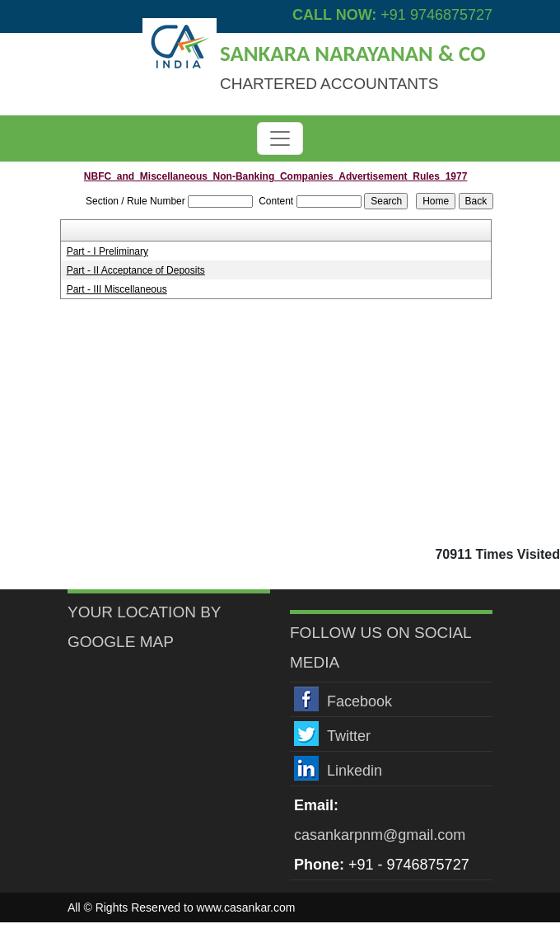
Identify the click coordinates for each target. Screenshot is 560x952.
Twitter (349, 736)
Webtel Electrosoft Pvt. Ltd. (423, 937)
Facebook (359, 701)
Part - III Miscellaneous (117, 289)
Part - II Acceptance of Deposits (136, 270)
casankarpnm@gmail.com (380, 835)
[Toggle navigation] (280, 138)
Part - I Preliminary (107, 251)
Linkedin (355, 771)
